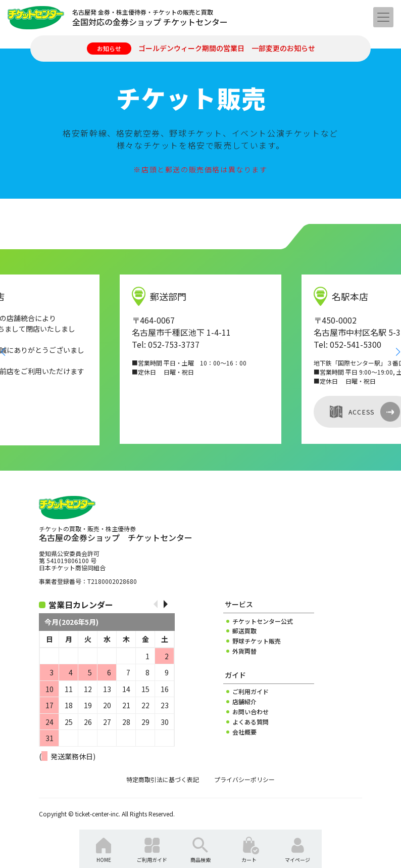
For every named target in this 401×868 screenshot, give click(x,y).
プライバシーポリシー (244, 780)
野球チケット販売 (257, 641)
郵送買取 (244, 631)
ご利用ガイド (250, 692)
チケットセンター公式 (263, 621)
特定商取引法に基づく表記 (163, 780)
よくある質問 (250, 722)
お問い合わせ (250, 712)
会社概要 (244, 732)
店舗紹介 (244, 702)
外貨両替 (244, 651)
